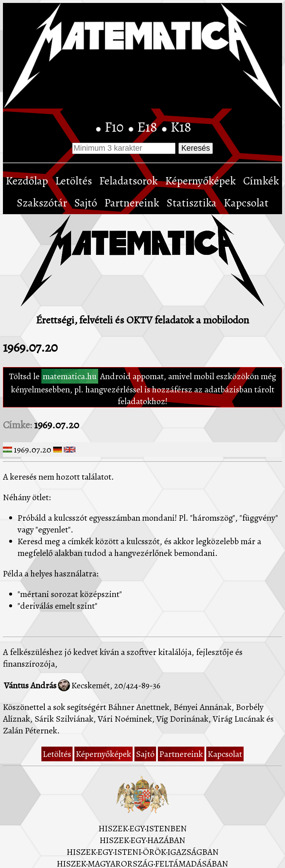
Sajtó (86, 203)
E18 (149, 127)
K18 (181, 127)
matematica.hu (70, 376)
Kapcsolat (246, 203)
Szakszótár (42, 203)
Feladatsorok (129, 181)
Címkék (261, 181)
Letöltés (74, 181)
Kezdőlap (27, 181)
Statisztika (192, 203)
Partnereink (132, 203)
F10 (116, 127)
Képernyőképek (201, 181)
